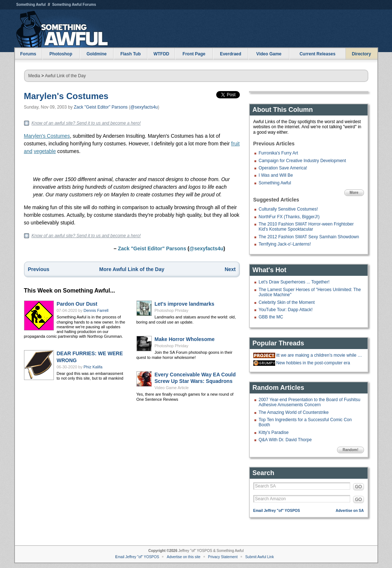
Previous (39, 269)
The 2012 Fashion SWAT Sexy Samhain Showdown (309, 237)
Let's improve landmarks (185, 304)
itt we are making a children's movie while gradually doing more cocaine (319, 355)
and (28, 151)
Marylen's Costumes (66, 96)
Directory (362, 54)
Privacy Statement (223, 557)
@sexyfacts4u (144, 107)
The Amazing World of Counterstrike (294, 412)
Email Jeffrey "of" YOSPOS (277, 511)
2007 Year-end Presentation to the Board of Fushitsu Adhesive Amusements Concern (310, 402)
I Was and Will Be (276, 175)
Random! (350, 450)
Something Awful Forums (74, 5)
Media (34, 76)
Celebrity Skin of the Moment (287, 302)
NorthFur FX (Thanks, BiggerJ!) (289, 217)
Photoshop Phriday (172, 310)
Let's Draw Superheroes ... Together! (294, 282)
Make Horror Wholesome (185, 339)
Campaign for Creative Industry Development (302, 161)
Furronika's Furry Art (278, 153)
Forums (28, 54)
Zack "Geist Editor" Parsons (101, 107)
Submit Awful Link (260, 557)
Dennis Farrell (96, 310)
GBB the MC (271, 317)
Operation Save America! (283, 168)
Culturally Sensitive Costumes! (288, 209)
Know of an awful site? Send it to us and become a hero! (86, 123)
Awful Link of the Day (65, 76)
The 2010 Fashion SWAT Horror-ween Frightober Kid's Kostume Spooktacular (306, 227)
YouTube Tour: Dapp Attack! (286, 310)
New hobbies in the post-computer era (313, 363)
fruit (235, 144)
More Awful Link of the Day (132, 269)
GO (359, 487)
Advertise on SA (350, 511)
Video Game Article (172, 388)
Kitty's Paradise (274, 432)
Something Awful (31, 5)
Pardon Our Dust (77, 304)
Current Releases (318, 54)
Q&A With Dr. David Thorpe (285, 440)
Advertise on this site (183, 557)
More (354, 193)
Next (230, 269)
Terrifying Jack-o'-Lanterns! (285, 244)
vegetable (45, 151)
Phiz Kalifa (93, 367)
